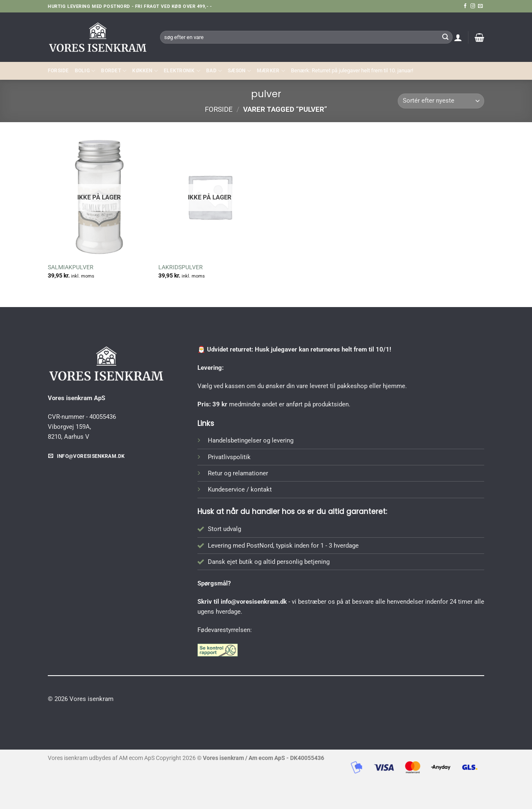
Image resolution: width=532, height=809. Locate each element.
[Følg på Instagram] (473, 6)
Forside (58, 71)
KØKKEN (145, 71)
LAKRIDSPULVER (181, 267)
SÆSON (239, 71)
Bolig (85, 71)
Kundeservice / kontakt (240, 489)
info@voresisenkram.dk (254, 602)
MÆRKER (271, 71)
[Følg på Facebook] (465, 6)
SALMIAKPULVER (71, 267)
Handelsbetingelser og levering (251, 440)
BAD (214, 71)
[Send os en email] (480, 6)
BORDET (114, 71)
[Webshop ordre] (441, 101)
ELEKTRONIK (182, 71)
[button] (458, 37)
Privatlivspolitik (229, 457)
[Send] (445, 37)
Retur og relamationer (238, 473)
